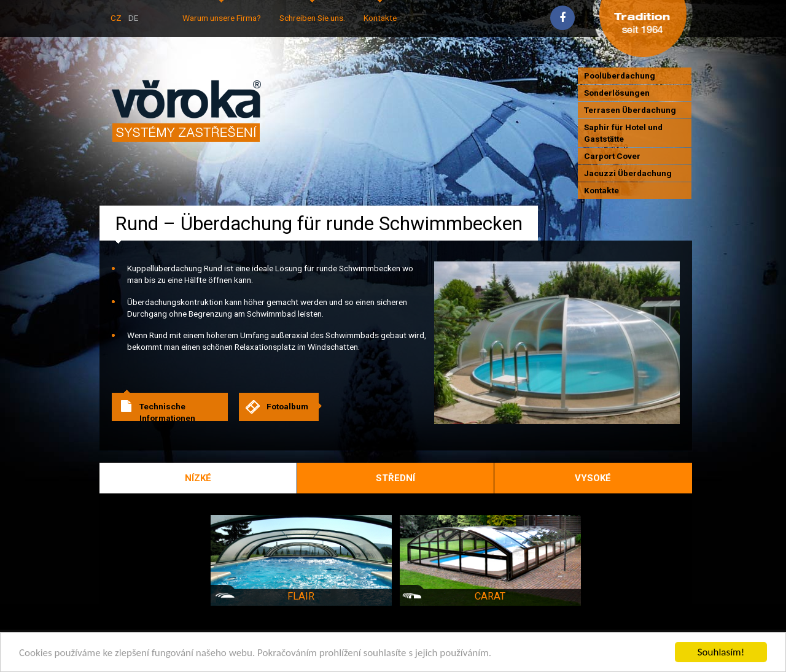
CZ (116, 18)
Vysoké (593, 478)
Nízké (198, 478)
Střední (395, 478)
